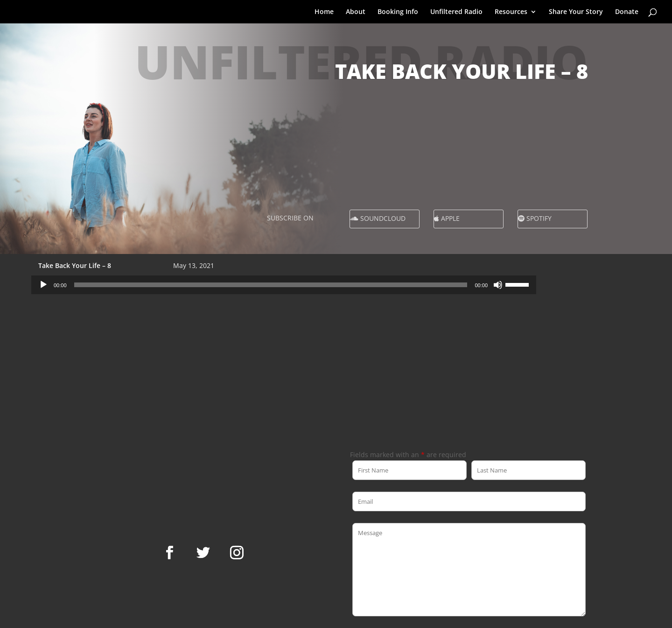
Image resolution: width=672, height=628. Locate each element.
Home (324, 12)
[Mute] (498, 285)
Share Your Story (576, 12)
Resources (511, 12)
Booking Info (398, 12)
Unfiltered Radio (456, 12)
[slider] (271, 285)
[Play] (43, 285)
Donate (627, 12)
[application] (284, 285)
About (356, 12)
